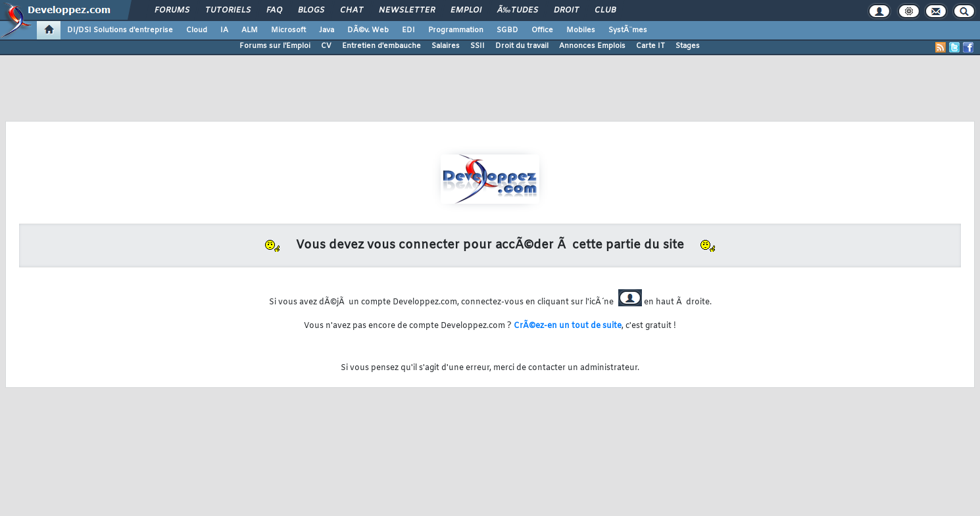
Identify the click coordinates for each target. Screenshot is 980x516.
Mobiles (581, 30)
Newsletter (407, 11)
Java (327, 30)
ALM (250, 30)
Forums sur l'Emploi (275, 46)
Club (605, 11)
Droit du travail (522, 46)
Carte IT (650, 46)
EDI (408, 30)
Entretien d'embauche (381, 46)
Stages (688, 46)
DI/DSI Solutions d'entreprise (120, 30)
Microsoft (288, 30)
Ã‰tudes (518, 11)
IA (224, 30)
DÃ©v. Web (368, 30)
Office (542, 30)
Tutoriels (228, 11)
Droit (566, 11)
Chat (352, 11)
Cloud (197, 30)
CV (326, 46)
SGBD (507, 30)
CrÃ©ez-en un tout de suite (568, 326)
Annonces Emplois (592, 46)
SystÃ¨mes (628, 30)
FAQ (274, 11)
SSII (478, 46)
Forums (172, 11)
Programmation (456, 30)
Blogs (311, 11)
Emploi (466, 11)
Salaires (446, 46)
